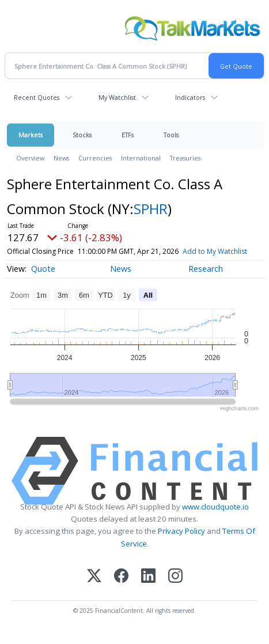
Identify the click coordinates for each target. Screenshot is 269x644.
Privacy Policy (181, 542)
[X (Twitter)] (94, 588)
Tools (171, 135)
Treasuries (185, 158)
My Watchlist (117, 97)
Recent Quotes (37, 97)
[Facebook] (121, 588)
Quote (43, 280)
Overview (30, 158)
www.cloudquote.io (215, 518)
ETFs (128, 135)
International (141, 158)
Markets (31, 135)
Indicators (190, 97)
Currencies (95, 158)
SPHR (151, 209)
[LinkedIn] (148, 588)
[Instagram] (175, 588)
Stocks (82, 135)
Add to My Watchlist (39, 262)
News (61, 158)
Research (206, 280)
